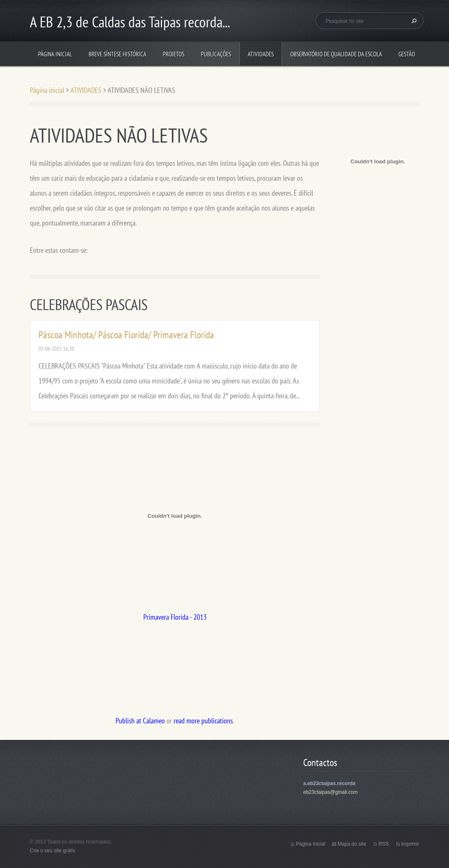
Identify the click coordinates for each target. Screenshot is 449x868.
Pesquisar (413, 21)
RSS (384, 844)
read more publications (203, 721)
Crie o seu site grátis (52, 851)
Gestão (407, 54)
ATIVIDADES (261, 54)
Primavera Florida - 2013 (175, 617)
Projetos (174, 54)
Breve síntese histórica (117, 54)
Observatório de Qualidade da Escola (336, 54)
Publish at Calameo (140, 721)
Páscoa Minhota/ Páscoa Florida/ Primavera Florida (126, 335)
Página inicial (55, 54)
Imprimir (410, 844)
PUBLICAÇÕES (216, 54)
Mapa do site (352, 844)
